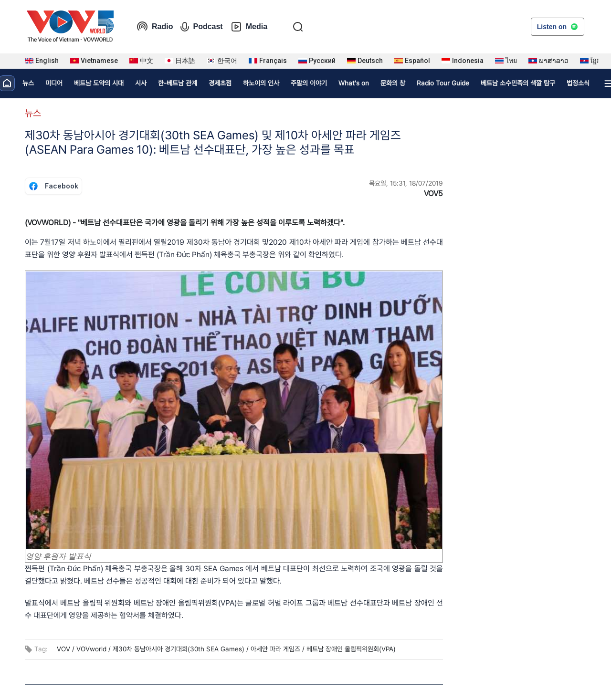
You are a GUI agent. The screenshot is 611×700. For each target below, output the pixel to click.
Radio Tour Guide (443, 83)
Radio (155, 27)
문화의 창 (393, 83)
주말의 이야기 (309, 83)
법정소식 (578, 83)
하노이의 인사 (261, 83)
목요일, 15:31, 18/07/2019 (406, 183)
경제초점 (220, 83)
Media (249, 27)
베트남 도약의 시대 (99, 83)
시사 (141, 83)
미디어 (54, 83)
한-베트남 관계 (178, 83)
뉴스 (28, 83)
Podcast (201, 27)
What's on (354, 83)
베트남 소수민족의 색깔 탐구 (518, 83)
